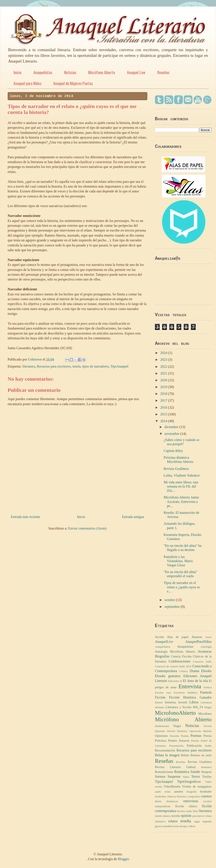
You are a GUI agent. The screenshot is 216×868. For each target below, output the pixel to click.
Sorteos (160, 776)
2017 (164, 400)
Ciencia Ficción (181, 656)
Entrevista (190, 686)
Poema (185, 736)
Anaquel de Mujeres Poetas (73, 83)
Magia (208, 707)
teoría (76, 366)
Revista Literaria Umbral (175, 767)
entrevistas (191, 801)
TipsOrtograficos (189, 782)
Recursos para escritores (54, 366)
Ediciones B (175, 681)
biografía (192, 792)
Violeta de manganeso (197, 786)
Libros (194, 702)
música (167, 816)
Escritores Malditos (186, 693)
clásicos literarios (177, 797)
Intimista (171, 702)
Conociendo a (202, 666)
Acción (159, 637)
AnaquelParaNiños (198, 642)
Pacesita (174, 736)
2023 (164, 360)
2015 (164, 414)
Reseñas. (181, 762)
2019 (164, 387)
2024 (164, 353)
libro (196, 811)
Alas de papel (178, 637)
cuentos (206, 796)
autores (179, 791)
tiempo (183, 826)
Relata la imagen (167, 755)
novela (176, 816)
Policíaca (161, 741)
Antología (206, 647)
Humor (159, 702)
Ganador (206, 697)
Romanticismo (164, 772)
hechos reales (185, 811)
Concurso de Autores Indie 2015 (173, 666)
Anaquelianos (163, 647)
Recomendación (165, 750)
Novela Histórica (177, 731)
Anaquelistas (43, 72)
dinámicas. (172, 801)
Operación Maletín (201, 731)
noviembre (172, 434)
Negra (177, 726)
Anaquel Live (136, 72)
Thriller (207, 777)
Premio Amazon (179, 741)
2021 (164, 373)
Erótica (208, 687)
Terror (195, 776)
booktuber (161, 797)
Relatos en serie (201, 755)
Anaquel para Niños (27, 83)
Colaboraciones (180, 661)
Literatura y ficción (178, 707)
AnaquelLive (164, 642)
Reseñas (163, 72)
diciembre (172, 427)
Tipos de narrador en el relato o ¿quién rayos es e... (182, 587)
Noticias (70, 72)
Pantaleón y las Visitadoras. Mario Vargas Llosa (178, 561)
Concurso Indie (202, 662)
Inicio (17, 72)
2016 (164, 407)
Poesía (207, 736)
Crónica (183, 671)
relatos (173, 821)
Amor (208, 637)
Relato (185, 755)
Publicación (194, 746)
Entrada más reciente (26, 517)
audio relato (163, 792)
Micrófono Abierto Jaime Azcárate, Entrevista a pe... (181, 501)
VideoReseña (172, 786)
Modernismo (162, 726)
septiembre (173, 607)
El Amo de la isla (195, 681)
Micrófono (205, 714)
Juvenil (183, 702)
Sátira (186, 777)
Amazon (197, 637)
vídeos (192, 826)
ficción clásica (186, 806)
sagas (197, 821)
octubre (170, 600)
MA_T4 (198, 707)
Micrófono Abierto (102, 72)
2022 (164, 367)
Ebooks (206, 671)
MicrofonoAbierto (175, 713)
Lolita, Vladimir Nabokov (182, 475)
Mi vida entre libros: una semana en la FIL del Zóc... (181, 486)
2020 (164, 380)
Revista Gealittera (176, 469)
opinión (186, 816)
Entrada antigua (133, 517)
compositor (194, 797)
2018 (164, 394)
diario (158, 801)
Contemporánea (166, 671)
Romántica (182, 772)
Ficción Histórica (183, 697)
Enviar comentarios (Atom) (87, 528)
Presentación (176, 746)
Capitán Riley (173, 451)
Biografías (162, 656)
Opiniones (161, 736)
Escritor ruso (163, 693)
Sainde (195, 772)
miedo (158, 816)
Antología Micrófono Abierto (175, 652)
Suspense (174, 776)
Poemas (196, 736)
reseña (186, 821)
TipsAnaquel (119, 366)
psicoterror (198, 816)
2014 (164, 421)
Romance (206, 767)
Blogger (123, 859)
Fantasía (206, 692)
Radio (208, 746)
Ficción (160, 697)
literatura (29, 366)
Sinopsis (206, 772)
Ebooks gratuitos (168, 676)
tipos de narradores (96, 366)
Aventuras (205, 651)
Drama (194, 671)
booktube (206, 791)
